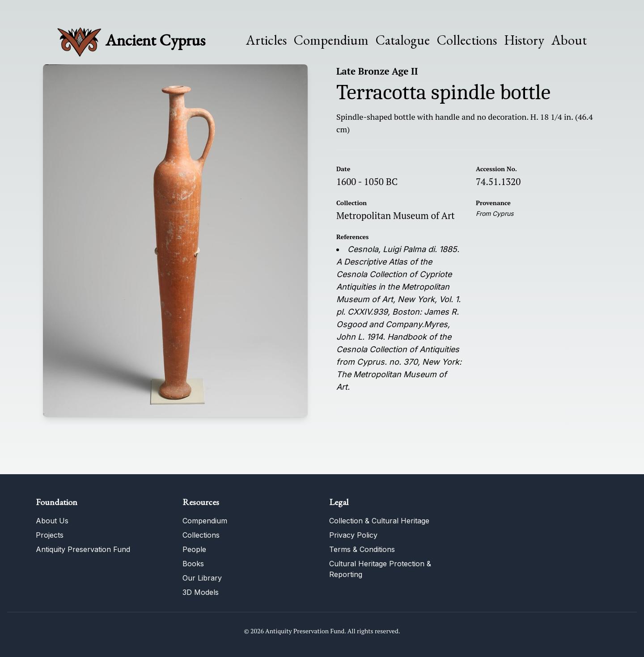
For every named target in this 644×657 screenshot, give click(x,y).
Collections (467, 40)
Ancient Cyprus (155, 40)
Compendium (331, 40)
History (524, 40)
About (569, 40)
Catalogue (403, 40)
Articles (266, 40)
